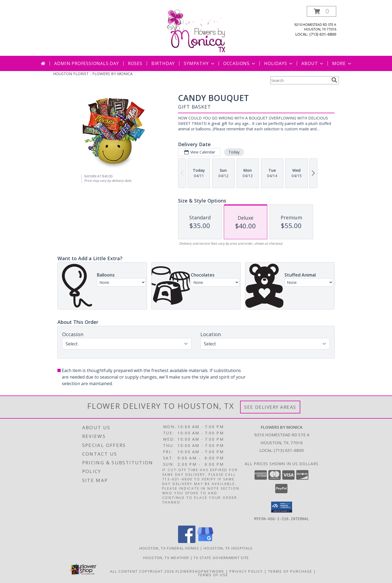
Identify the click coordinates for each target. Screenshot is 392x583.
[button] (321, 11)
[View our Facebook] (187, 541)
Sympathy (199, 63)
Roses (135, 63)
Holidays (279, 63)
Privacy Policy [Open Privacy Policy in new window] (246, 571)
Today (234, 152)
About (313, 63)
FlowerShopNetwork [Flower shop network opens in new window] (200, 571)
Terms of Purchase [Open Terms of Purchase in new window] (290, 571)
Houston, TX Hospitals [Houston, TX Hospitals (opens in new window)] (228, 548)
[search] (334, 80)
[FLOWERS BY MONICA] (196, 31)
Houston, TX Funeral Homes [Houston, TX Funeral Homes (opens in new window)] (169, 548)
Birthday (163, 63)
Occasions (240, 63)
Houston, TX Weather (166, 557)
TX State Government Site (221, 557)
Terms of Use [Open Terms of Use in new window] (213, 575)
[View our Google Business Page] (205, 541)
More (342, 63)
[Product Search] (300, 80)
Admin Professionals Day (86, 63)
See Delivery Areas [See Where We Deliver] (270, 407)
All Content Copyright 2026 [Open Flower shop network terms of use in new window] (142, 571)
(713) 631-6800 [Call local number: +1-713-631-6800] (323, 34)
